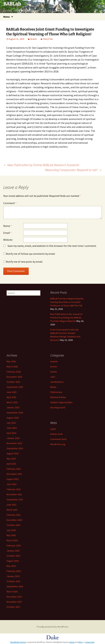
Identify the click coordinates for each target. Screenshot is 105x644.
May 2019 (11, 566)
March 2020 (12, 540)
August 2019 (13, 561)
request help (90, 642)
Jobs (53, 377)
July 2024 (11, 423)
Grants (33, 39)
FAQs (80, 642)
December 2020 (14, 520)
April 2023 (11, 464)
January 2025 (13, 407)
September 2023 (15, 448)
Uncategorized (58, 407)
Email (7, 233)
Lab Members (57, 382)
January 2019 (13, 576)
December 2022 (14, 474)
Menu (7, 17)
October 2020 (13, 525)
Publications (56, 392)
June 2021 (12, 505)
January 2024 (13, 438)
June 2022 (12, 484)
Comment (10, 203)
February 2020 (14, 546)
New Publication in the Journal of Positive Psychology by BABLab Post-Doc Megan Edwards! (66, 318)
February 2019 (14, 571)
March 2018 (12, 592)
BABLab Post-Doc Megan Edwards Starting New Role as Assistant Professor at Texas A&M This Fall (67, 302)
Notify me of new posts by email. (24, 262)
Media (53, 387)
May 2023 (11, 459)
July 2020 (11, 530)
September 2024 (15, 413)
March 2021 (12, 510)
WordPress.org (58, 444)
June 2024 (12, 428)
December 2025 (14, 377)
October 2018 (13, 581)
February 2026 (14, 372)
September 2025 (15, 387)
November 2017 (14, 602)
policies (72, 642)
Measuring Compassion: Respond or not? (73, 170)
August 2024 (13, 418)
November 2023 (14, 443)
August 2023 (13, 453)
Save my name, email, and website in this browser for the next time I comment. (52, 246)
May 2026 (11, 361)
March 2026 (12, 367)
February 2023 (14, 469)
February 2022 (14, 489)
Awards (54, 361)
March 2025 (12, 402)
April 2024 (11, 433)
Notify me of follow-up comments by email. (31, 254)
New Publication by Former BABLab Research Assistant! (41, 165)
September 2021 (15, 499)
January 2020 (13, 551)
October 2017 (13, 607)
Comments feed (58, 439)
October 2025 (13, 382)
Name (7, 226)
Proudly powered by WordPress (53, 627)
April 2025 (11, 397)
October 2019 (13, 556)
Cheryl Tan (48, 39)
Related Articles (58, 397)
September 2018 (15, 586)
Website (8, 240)
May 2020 (11, 535)
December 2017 (14, 597)
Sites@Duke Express (18, 642)
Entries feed (56, 434)
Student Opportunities (61, 402)
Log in (53, 429)
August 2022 (13, 479)
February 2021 (14, 515)
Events (54, 367)
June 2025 (12, 392)
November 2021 (14, 494)
